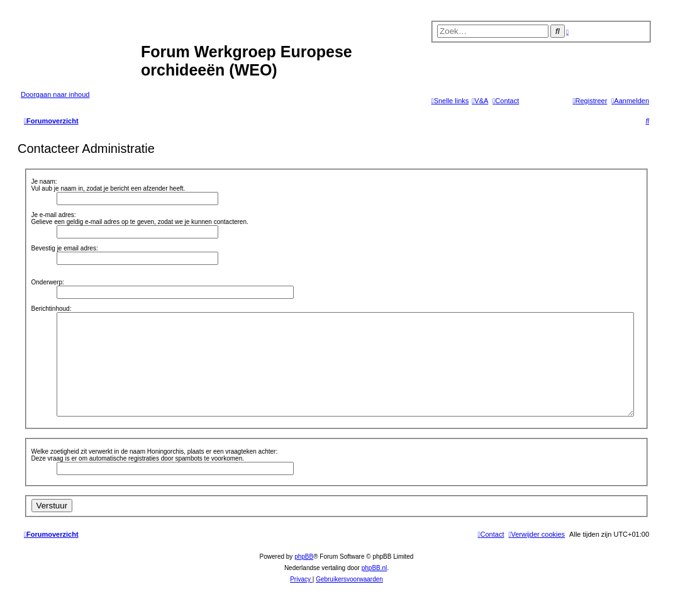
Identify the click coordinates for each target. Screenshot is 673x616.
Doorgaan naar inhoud (55, 94)
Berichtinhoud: (52, 309)
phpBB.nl (375, 568)
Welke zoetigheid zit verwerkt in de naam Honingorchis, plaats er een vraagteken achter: (155, 451)
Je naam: (44, 182)
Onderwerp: (48, 282)
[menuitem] (480, 101)
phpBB (304, 557)
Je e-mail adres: (54, 215)
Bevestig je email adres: (65, 248)
